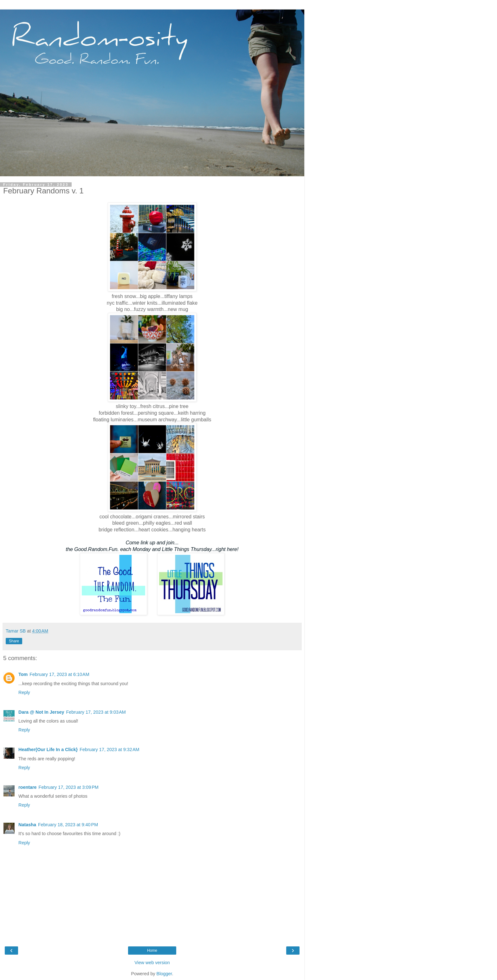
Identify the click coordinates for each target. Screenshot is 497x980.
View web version (152, 963)
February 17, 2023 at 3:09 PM (69, 787)
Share (14, 641)
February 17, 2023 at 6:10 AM (59, 674)
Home (152, 951)
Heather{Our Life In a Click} (48, 750)
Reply (24, 692)
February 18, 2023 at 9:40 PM (68, 825)
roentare (28, 787)
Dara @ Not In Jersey (41, 712)
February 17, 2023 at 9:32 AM (109, 750)
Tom (23, 674)
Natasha (27, 825)
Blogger (164, 974)
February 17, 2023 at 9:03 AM (96, 712)
